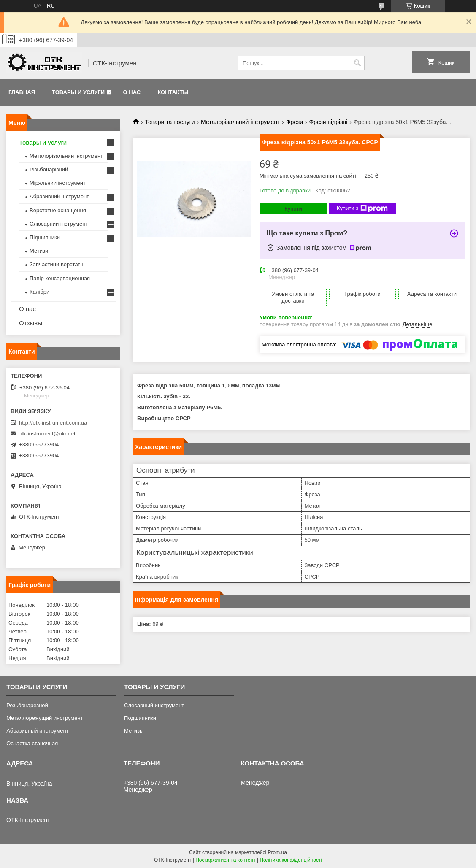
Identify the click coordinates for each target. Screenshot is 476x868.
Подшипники (140, 718)
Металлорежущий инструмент (45, 718)
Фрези (295, 122)
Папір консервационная (60, 278)
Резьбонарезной (27, 705)
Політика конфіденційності (291, 860)
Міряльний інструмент (58, 183)
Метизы (134, 731)
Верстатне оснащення (58, 210)
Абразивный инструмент (38, 731)
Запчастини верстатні (57, 264)
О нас (132, 92)
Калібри (39, 292)
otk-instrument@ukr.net (47, 434)
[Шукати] (357, 63)
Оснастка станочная (32, 743)
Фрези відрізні (329, 122)
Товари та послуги (170, 122)
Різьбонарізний (49, 169)
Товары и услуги (78, 92)
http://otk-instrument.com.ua (53, 423)
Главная (22, 92)
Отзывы (31, 323)
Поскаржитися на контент (225, 860)
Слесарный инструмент (154, 705)
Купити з (362, 208)
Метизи (39, 251)
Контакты (173, 92)
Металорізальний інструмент (240, 122)
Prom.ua (277, 852)
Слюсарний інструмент (59, 224)
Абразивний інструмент (59, 196)
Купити (293, 209)
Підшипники (45, 237)
